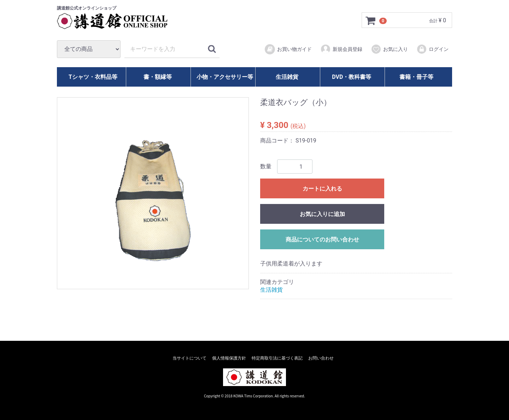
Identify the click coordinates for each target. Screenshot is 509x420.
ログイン (432, 49)
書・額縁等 (158, 77)
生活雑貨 (287, 77)
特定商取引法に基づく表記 (277, 358)
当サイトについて (189, 358)
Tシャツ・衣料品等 (93, 77)
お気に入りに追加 (322, 214)
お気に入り (389, 49)
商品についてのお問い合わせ (322, 240)
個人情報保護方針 (229, 358)
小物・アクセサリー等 (225, 77)
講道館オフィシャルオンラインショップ (119, 21)
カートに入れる (322, 189)
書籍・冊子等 (416, 77)
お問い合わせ (321, 358)
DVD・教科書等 (352, 77)
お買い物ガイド (288, 49)
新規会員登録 (341, 49)
